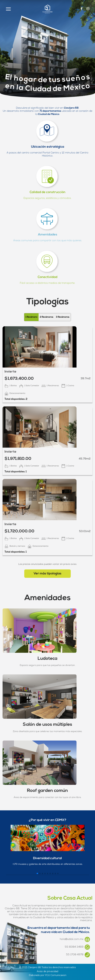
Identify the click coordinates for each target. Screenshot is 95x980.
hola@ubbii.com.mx (75, 939)
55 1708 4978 (78, 955)
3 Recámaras (63, 317)
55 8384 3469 (77, 947)
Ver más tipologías (47, 574)
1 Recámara (31, 317)
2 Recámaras (47, 317)
